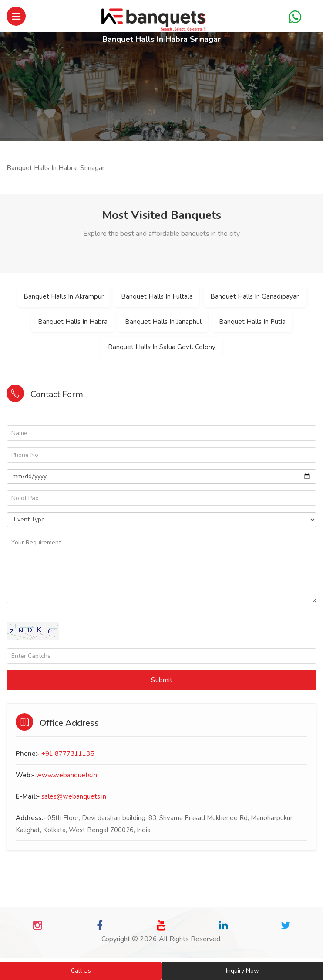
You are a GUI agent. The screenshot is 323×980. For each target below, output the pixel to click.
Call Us (81, 971)
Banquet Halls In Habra (73, 322)
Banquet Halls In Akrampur (64, 296)
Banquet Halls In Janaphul (163, 322)
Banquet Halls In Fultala (157, 296)
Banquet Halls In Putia (252, 322)
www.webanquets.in (67, 775)
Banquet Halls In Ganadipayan (255, 296)
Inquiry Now (242, 971)
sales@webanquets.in (74, 796)
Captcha (19, 616)
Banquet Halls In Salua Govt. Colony (162, 347)
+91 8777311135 (68, 754)
